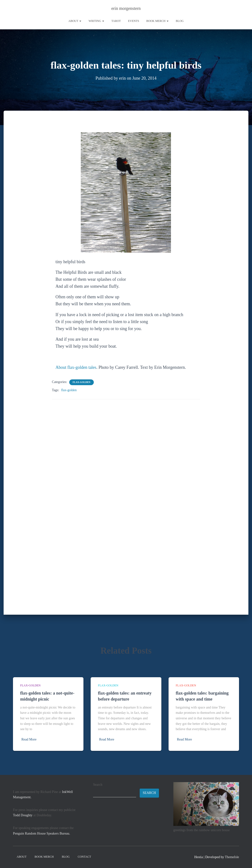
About (75, 21)
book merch (157, 21)
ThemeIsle (232, 857)
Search (98, 785)
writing (96, 21)
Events (133, 21)
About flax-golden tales (76, 367)
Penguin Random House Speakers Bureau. (42, 833)
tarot (116, 21)
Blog (180, 21)
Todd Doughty (23, 815)
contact (84, 857)
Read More (29, 739)
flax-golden (82, 382)
